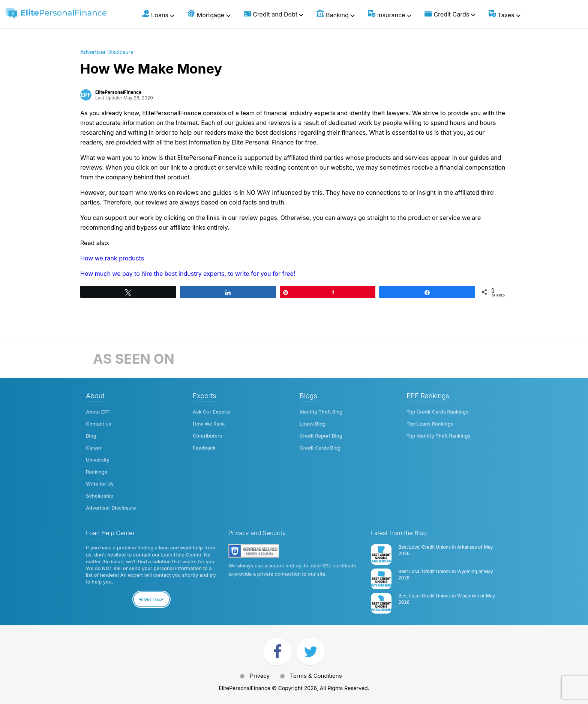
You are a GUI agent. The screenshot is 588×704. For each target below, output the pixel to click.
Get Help (151, 599)
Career (94, 448)
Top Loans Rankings (430, 424)
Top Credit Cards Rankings (437, 412)
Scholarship (100, 496)
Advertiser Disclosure (107, 52)
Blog (91, 436)
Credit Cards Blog (320, 448)
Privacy (260, 676)
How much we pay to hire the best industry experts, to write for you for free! (188, 274)
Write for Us (100, 484)
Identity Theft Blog (321, 412)
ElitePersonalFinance (118, 92)
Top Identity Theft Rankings (438, 436)
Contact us (98, 424)
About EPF (98, 412)
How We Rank (209, 424)
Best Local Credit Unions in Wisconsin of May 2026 (447, 599)
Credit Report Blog (321, 436)
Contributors (207, 436)
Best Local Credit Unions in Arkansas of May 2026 (446, 550)
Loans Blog (313, 424)
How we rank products (112, 258)
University (98, 460)
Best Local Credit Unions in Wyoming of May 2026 (446, 575)
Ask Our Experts (212, 412)
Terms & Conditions (316, 676)
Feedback (204, 448)
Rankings (97, 472)
